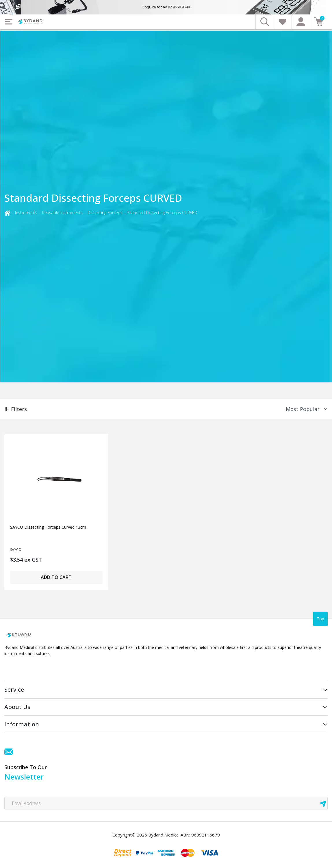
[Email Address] (166, 803)
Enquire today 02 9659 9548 (166, 7)
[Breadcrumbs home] (7, 213)
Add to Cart (56, 577)
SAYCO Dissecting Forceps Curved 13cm (48, 527)
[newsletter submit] (323, 803)
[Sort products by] (304, 409)
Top (320, 619)
